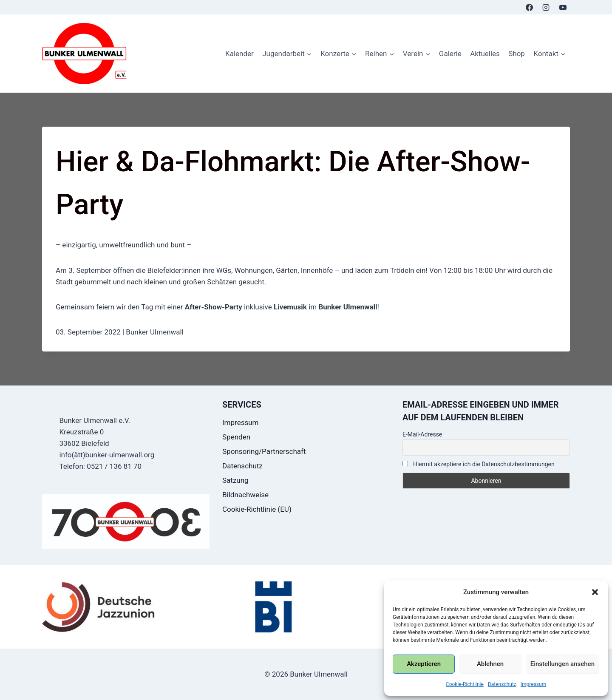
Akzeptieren (424, 664)
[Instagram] (546, 7)
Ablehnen (490, 664)
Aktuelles (485, 54)
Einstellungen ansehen (562, 664)
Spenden (236, 437)
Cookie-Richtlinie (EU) (257, 509)
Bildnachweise (245, 495)
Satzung (235, 480)
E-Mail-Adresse (422, 434)
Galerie (450, 54)
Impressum (533, 684)
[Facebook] (530, 7)
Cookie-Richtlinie (465, 684)
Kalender (239, 54)
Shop (517, 54)
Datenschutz (502, 684)
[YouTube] (563, 7)
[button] (595, 592)
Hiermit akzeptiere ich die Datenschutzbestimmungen (479, 464)
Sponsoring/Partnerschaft (264, 451)
